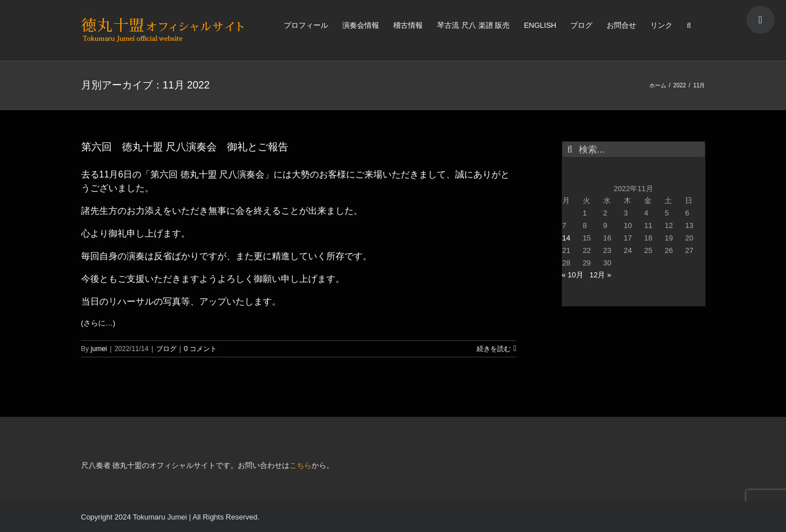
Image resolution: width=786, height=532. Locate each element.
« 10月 (573, 275)
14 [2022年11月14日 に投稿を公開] (566, 238)
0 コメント (200, 349)
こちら (300, 465)
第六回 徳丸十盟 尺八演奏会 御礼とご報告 (185, 147)
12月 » (600, 275)
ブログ (166, 349)
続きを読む (494, 349)
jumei (99, 349)
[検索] (689, 24)
